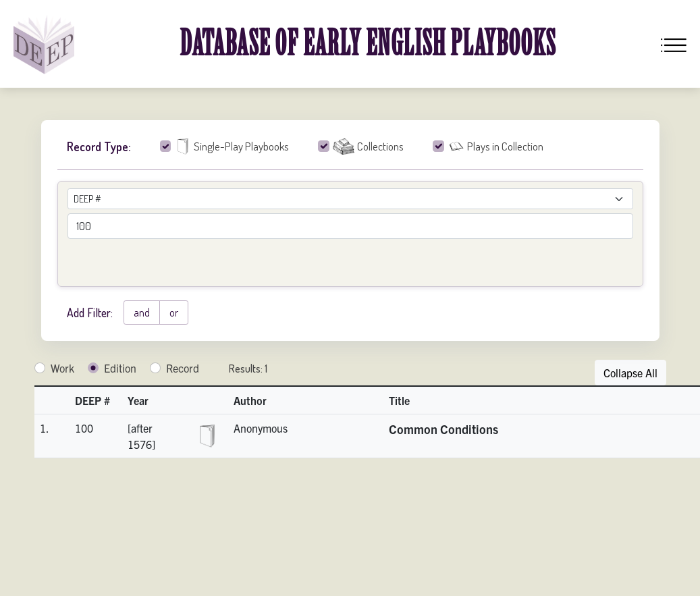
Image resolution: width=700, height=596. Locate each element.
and (142, 313)
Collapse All (630, 373)
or (174, 313)
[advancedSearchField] (350, 226)
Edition (120, 368)
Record (183, 368)
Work (62, 368)
